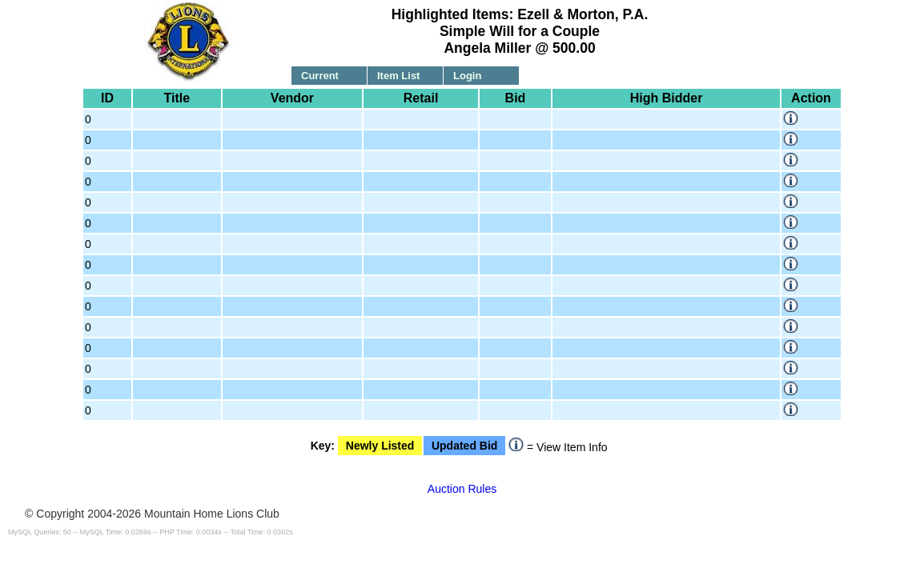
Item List (398, 76)
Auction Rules (462, 489)
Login (467, 76)
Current (320, 76)
